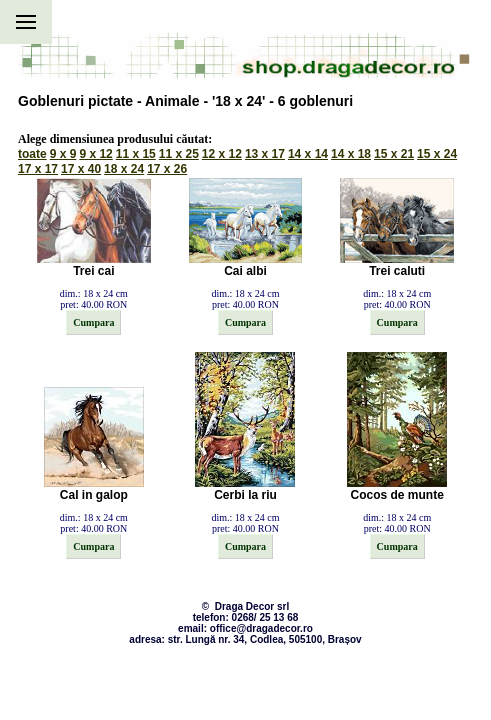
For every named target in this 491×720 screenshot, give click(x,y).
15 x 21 (394, 154)
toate (32, 154)
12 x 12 (222, 154)
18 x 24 (124, 169)
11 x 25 (179, 154)
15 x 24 (437, 154)
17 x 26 (167, 169)
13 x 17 (265, 154)
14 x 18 (351, 154)
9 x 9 (63, 154)
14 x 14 (308, 154)
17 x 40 (81, 169)
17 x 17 (38, 169)
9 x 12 (95, 154)
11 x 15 (136, 154)
